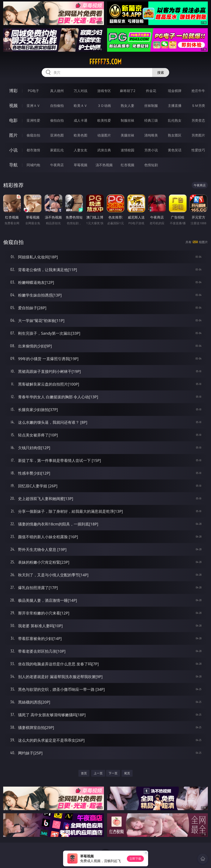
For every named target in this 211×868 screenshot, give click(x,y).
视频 (13, 105)
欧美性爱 (104, 120)
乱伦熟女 (175, 120)
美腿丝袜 (127, 135)
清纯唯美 (151, 135)
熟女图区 (175, 135)
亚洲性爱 (33, 120)
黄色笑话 (175, 150)
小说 (13, 150)
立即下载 (135, 859)
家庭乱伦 (57, 150)
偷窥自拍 (33, 135)
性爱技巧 (198, 150)
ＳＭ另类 (198, 106)
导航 (13, 165)
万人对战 (81, 91)
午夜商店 (57, 165)
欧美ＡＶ (81, 106)
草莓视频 (81, 165)
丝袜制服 (151, 106)
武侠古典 (104, 150)
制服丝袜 (127, 120)
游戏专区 (104, 91)
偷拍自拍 (57, 120)
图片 (13, 135)
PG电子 (33, 91)
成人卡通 (81, 120)
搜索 (161, 72)
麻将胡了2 (128, 91)
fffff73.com (105, 62)
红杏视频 (127, 165)
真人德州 (57, 91)
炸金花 (151, 91)
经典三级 (151, 120)
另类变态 (198, 120)
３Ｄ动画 (104, 106)
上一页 (98, 773)
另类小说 (151, 150)
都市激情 (33, 150)
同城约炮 (33, 165)
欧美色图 (81, 135)
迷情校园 (127, 150)
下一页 (113, 773)
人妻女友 (81, 150)
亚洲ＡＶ (33, 106)
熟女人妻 (127, 106)
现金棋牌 (175, 91)
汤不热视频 (104, 165)
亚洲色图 (57, 135)
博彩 (13, 91)
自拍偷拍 (57, 106)
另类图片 (198, 135)
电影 (13, 120)
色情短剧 (151, 165)
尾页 (127, 773)
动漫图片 (104, 135)
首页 (84, 773)
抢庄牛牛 (198, 91)
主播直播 (175, 106)
